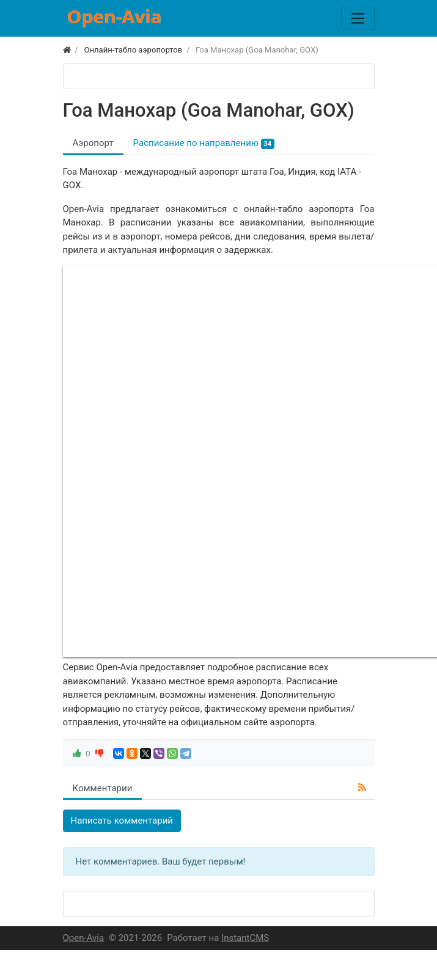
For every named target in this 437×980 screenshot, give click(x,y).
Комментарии (103, 788)
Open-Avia (84, 938)
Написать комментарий (122, 821)
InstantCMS (245, 938)
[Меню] (358, 18)
